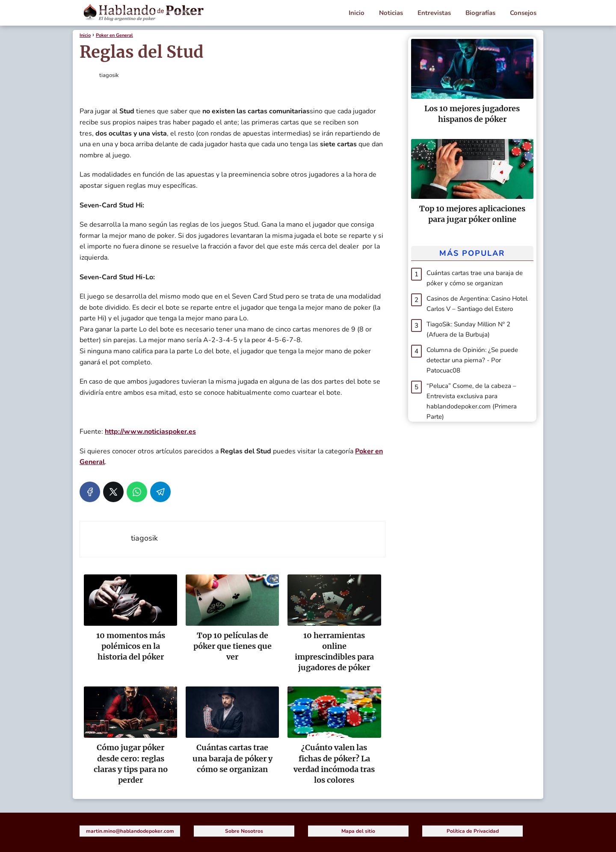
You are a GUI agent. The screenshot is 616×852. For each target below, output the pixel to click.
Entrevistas (434, 13)
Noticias (391, 13)
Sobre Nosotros (244, 831)
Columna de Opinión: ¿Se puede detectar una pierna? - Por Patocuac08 (472, 360)
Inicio (357, 13)
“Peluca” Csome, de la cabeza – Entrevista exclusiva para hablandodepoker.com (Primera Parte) (472, 401)
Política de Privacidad (473, 831)
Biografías (480, 13)
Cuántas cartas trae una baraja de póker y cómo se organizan (475, 278)
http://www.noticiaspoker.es (150, 432)
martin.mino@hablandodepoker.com (130, 831)
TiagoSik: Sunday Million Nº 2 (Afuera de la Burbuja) (468, 329)
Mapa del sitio (358, 831)
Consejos (523, 13)
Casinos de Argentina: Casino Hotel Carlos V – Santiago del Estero (477, 304)
